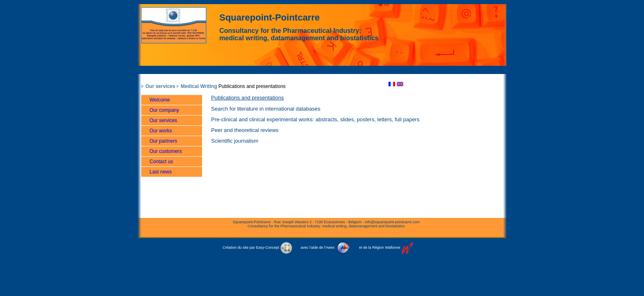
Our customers (166, 151)
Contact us (161, 162)
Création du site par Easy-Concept (258, 247)
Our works (161, 131)
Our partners (163, 141)
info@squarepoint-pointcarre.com (392, 222)
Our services (160, 86)
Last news (161, 172)
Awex (330, 247)
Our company (164, 110)
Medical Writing (199, 86)
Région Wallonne (386, 247)
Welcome (160, 100)
